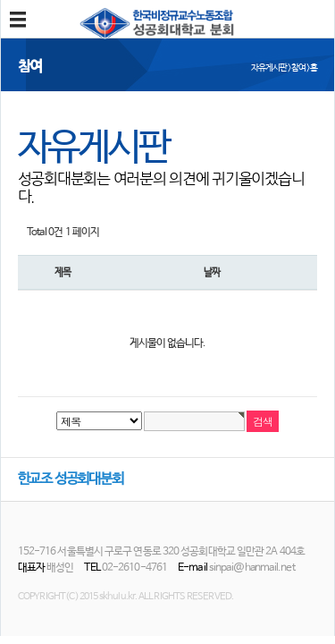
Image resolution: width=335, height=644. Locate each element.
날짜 (212, 272)
